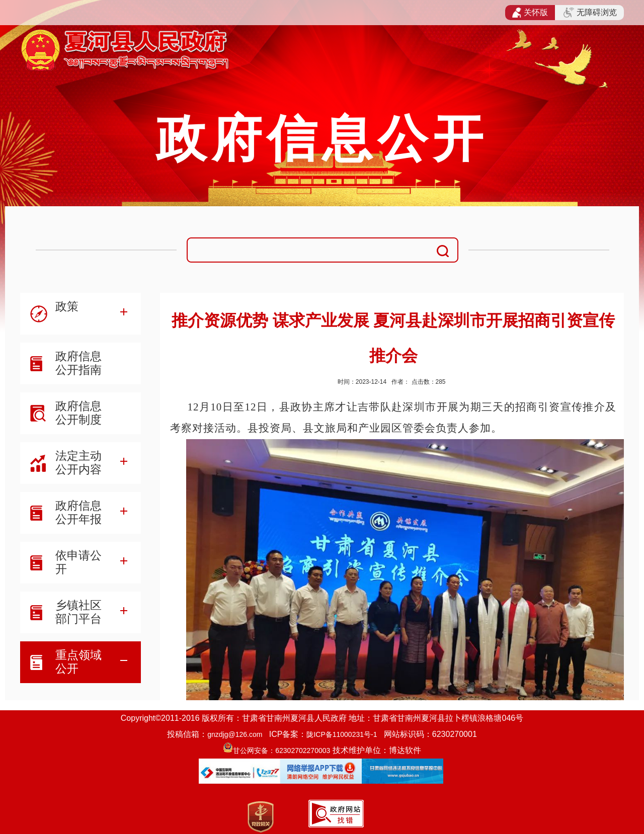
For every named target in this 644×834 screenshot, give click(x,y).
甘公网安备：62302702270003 (281, 750)
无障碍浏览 (590, 13)
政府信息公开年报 (78, 512)
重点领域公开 (78, 662)
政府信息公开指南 (78, 363)
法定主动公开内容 (78, 463)
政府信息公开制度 (78, 413)
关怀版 (530, 13)
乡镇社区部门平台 (78, 612)
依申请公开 (78, 562)
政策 (67, 306)
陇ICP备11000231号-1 (342, 734)
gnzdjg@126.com (235, 734)
